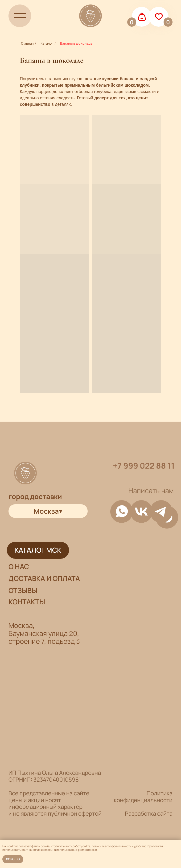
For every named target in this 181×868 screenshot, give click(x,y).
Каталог (47, 43)
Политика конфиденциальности (143, 796)
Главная (27, 43)
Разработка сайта (149, 813)
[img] (20, 16)
